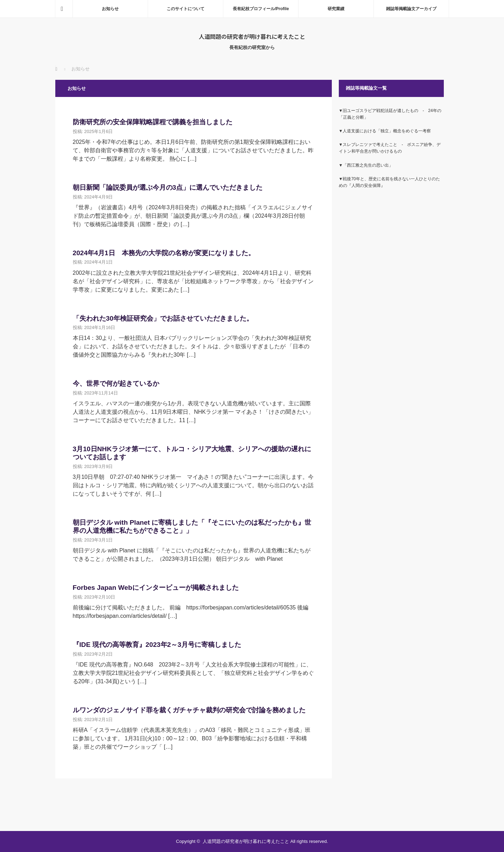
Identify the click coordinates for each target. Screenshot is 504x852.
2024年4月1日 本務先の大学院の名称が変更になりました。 (164, 253)
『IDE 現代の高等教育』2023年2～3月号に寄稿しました (157, 645)
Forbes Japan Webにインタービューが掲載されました (156, 588)
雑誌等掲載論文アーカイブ (411, 9)
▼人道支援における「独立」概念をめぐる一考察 (385, 131)
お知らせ (110, 9)
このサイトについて (185, 9)
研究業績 (336, 9)
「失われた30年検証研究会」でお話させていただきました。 (163, 318)
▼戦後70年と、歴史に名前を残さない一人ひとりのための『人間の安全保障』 (389, 182)
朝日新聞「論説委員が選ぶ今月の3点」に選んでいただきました (168, 187)
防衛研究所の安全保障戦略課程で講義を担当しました (153, 122)
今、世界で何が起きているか (116, 383)
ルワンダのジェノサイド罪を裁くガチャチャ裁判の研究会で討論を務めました (189, 710)
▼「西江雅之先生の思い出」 (366, 165)
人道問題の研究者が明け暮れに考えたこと (252, 36)
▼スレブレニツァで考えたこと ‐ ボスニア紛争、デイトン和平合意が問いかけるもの (390, 148)
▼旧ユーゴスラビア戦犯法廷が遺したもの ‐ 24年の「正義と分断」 (390, 114)
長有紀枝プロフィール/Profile (261, 9)
